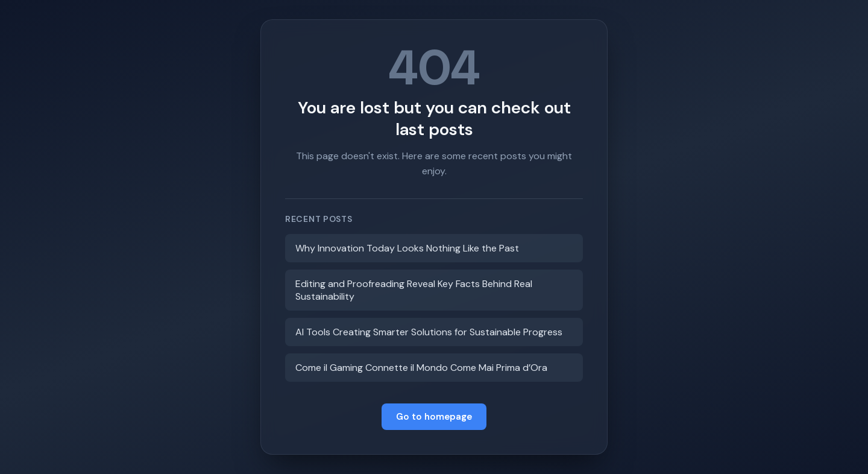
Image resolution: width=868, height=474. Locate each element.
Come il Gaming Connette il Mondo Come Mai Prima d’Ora (421, 368)
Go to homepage (434, 417)
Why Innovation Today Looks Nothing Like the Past (407, 248)
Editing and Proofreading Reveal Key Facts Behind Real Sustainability (414, 290)
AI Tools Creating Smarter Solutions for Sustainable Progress (429, 332)
